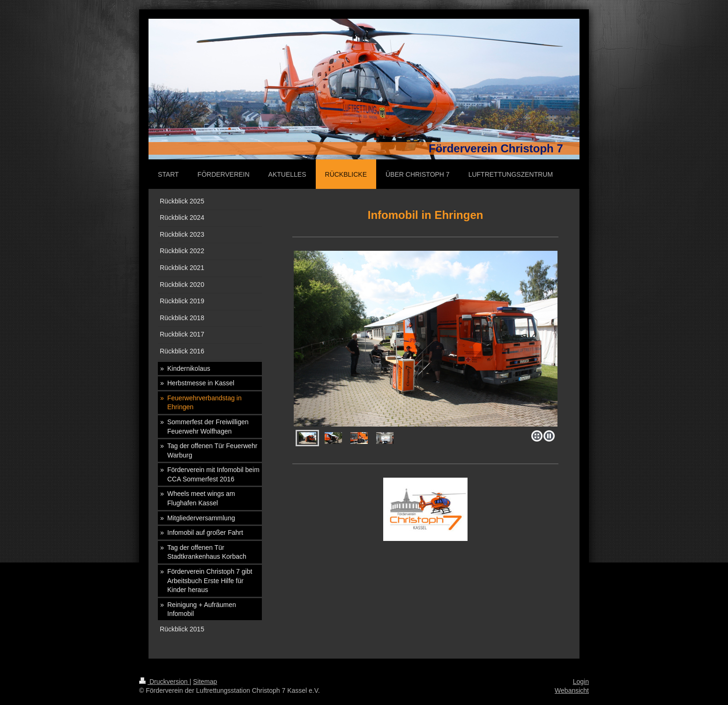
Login (581, 682)
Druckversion (164, 682)
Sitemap (205, 682)
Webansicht (572, 690)
